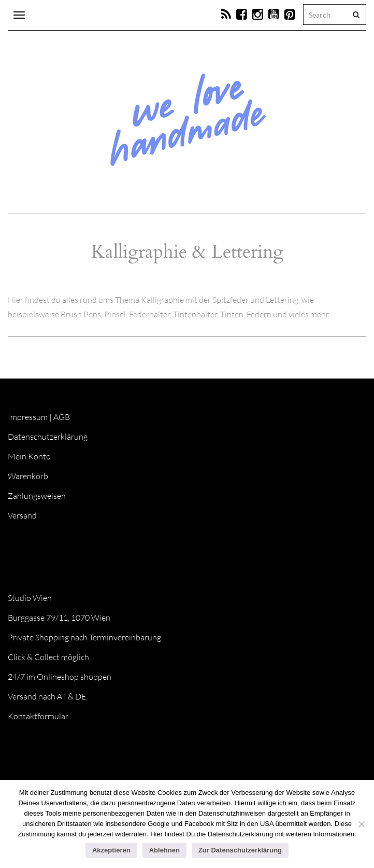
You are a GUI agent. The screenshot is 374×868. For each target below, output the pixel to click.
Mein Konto (29, 456)
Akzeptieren (111, 850)
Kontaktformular (38, 716)
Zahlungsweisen (37, 496)
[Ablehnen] (361, 824)
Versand (22, 515)
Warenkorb (28, 476)
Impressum (28, 417)
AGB (62, 417)
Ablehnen (164, 850)
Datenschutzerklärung (48, 437)
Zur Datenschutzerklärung (240, 850)
